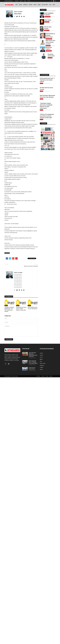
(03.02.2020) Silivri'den (18, 283)
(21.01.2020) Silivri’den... (18, 286)
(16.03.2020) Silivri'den (18, 276)
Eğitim (41, 359)
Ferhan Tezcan (47, 17)
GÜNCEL (20, 5)
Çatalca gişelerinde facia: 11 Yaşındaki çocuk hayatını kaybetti (47, 80)
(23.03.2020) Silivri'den (18, 274)
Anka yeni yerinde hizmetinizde (31, 266)
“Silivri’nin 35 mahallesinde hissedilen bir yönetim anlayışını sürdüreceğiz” (47, 116)
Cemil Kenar (47, 22)
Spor (41, 361)
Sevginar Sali (47, 30)
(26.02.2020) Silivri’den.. (18, 280)
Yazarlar (21, 1)
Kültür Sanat (43, 363)
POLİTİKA (31, 5)
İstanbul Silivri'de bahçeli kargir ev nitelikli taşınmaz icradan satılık (21, 309)
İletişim (29, 1)
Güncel (6, 306)
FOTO (50, 5)
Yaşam (41, 353)
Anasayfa (17, 1)
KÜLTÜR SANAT (45, 5)
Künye (25, 1)
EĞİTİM (35, 5)
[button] (55, 1)
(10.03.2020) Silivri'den (18, 277)
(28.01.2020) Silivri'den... (18, 285)
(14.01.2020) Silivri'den (18, 287)
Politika (41, 367)
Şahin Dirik (50, 58)
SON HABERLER (9, 297)
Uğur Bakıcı (48, 46)
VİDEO (54, 5)
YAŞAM (39, 5)
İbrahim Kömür (49, 51)
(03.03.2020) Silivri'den (18, 279)
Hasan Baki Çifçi (49, 39)
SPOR (17, 5)
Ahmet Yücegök (18, 12)
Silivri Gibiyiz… (48, 20)
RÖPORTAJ (25, 5)
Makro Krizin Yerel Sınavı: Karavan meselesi (50, 42)
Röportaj (42, 365)
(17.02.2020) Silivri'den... (18, 282)
